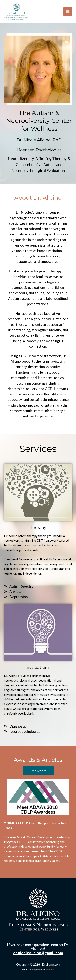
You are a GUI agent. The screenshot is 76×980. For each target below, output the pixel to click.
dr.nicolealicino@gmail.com (38, 953)
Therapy (38, 528)
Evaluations (38, 667)
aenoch (50, 969)
